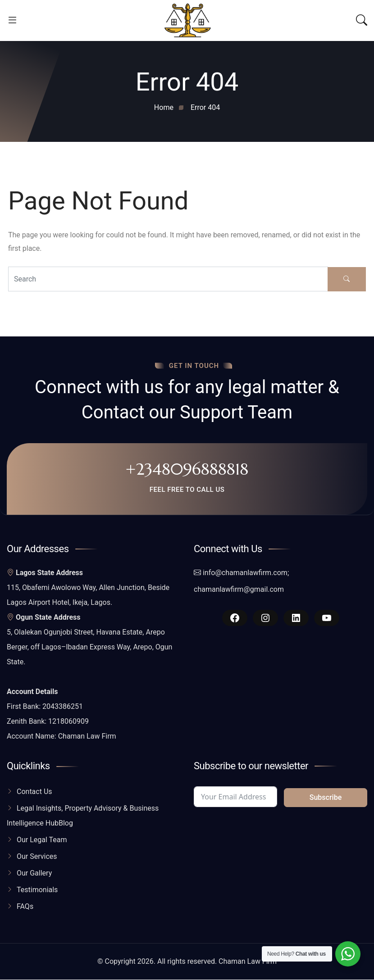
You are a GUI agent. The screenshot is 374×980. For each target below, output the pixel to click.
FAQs (25, 907)
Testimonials (37, 890)
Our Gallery (34, 873)
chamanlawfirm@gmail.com (239, 590)
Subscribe (326, 798)
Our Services (37, 857)
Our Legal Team (42, 840)
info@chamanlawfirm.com (245, 573)
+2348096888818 (187, 469)
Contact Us (34, 792)
